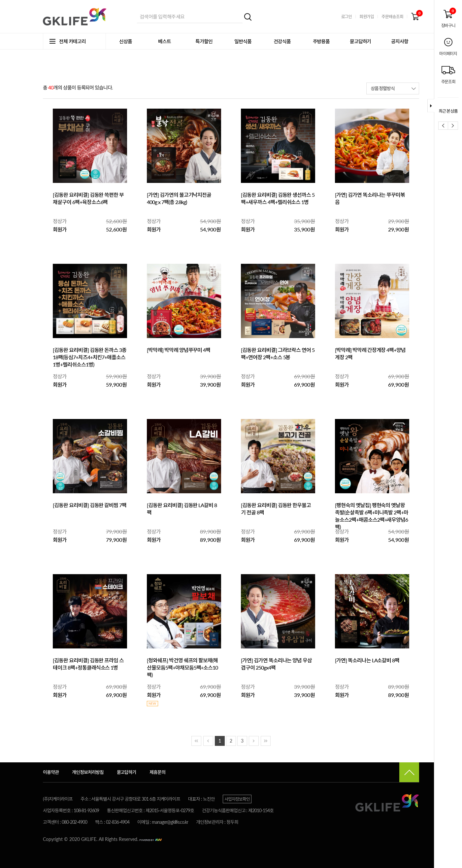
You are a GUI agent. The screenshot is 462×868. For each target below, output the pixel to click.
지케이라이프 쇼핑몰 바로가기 (76, 17)
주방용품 (321, 41)
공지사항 (400, 41)
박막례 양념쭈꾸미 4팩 (187, 350)
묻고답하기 (361, 41)
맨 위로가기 (409, 772)
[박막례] (156, 350)
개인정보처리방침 (88, 772)
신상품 (126, 41)
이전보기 (443, 126)
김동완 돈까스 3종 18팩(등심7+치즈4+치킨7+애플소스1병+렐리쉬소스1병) (90, 357)
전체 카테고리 (68, 41)
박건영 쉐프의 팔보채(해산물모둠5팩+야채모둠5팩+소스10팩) (182, 667)
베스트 (165, 41)
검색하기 (248, 17)
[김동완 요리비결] (71, 195)
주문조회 (448, 82)
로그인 (347, 17)
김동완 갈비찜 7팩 (108, 505)
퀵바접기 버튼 (431, 106)
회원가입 (367, 17)
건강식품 (282, 41)
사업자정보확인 (237, 799)
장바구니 (415, 17)
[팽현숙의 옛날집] (353, 505)
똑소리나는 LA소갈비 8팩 (374, 660)
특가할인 (204, 41)
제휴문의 (157, 772)
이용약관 (51, 772)
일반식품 (243, 41)
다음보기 (453, 126)
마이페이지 (448, 53)
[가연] (153, 195)
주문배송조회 (392, 17)
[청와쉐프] (158, 660)
